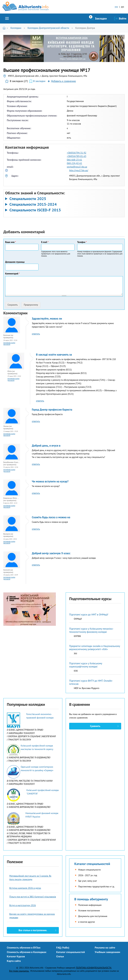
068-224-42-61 (74, 163)
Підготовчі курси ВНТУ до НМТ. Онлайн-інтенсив (91, 682)
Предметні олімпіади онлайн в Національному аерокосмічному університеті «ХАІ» (95, 648)
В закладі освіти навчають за (54, 355)
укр (116, 7)
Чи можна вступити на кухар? (50, 481)
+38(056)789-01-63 (77, 156)
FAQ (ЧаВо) (63, 947)
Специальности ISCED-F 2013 (35, 210)
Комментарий (12, 274)
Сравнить (95, 726)
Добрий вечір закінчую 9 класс (51, 553)
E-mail (45, 242)
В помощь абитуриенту (91, 899)
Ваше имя (10, 242)
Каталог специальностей (92, 864)
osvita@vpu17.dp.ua (77, 167)
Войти (123, 19)
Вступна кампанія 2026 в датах (25, 888)
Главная (5, 28)
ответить (36, 334)
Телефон (82, 242)
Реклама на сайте (105, 947)
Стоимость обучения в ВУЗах (24, 947)
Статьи (60, 956)
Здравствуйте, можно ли (47, 319)
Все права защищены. (19, 971)
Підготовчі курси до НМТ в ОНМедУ (89, 615)
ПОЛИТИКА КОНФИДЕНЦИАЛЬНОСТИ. (94, 968)
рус (123, 7)
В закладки (39, 81)
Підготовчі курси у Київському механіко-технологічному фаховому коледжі (91, 630)
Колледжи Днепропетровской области (48, 28)
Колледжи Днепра (85, 28)
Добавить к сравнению (63, 81)
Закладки (101, 19)
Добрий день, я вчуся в (46, 446)
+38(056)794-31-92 (77, 153)
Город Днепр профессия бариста (52, 410)
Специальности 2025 (28, 199)
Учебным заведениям (107, 952)
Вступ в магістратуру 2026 (23, 905)
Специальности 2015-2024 (33, 204)
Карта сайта (14, 961)
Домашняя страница (15, 262)
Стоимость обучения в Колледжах (27, 952)
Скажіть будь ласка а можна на (51, 517)
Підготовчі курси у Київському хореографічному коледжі (86, 665)
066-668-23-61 (74, 160)
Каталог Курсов (16, 956)
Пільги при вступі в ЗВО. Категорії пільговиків (33, 897)
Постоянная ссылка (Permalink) (9, 343)
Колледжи (16, 28)
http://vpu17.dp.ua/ (79, 170)
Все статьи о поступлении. (33, 930)
